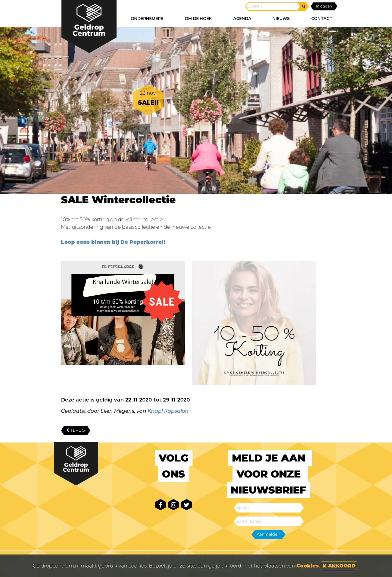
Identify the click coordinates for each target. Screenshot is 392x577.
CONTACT (322, 19)
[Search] (273, 6)
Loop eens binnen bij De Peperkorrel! (113, 242)
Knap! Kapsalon (168, 411)
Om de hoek (198, 19)
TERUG (76, 430)
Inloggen (324, 6)
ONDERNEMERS (147, 19)
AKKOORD (339, 566)
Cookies (307, 566)
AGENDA (242, 19)
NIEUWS (281, 19)
